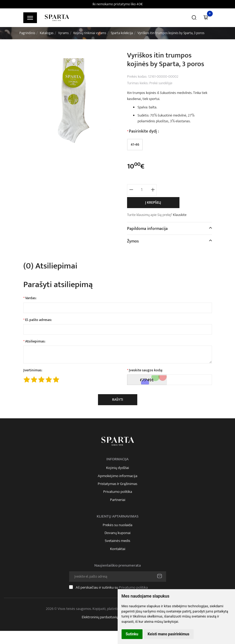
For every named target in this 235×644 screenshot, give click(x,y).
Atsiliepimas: (35, 341)
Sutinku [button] (132, 634)
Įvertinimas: (33, 370)
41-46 (135, 144)
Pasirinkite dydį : (144, 131)
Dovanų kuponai (117, 533)
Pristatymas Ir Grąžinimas (117, 484)
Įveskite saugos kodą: (146, 370)
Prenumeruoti (160, 577)
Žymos (133, 241)
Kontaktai (118, 549)
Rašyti (118, 400)
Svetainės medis (117, 541)
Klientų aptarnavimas (118, 516)
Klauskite (180, 215)
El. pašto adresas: (39, 320)
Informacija (117, 459)
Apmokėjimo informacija (117, 476)
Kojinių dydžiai (117, 468)
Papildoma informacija (147, 229)
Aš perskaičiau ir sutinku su (112, 587)
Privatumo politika (118, 492)
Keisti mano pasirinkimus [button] (169, 634)
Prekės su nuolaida (117, 525)
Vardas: (31, 298)
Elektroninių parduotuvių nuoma (105, 617)
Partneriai (118, 500)
